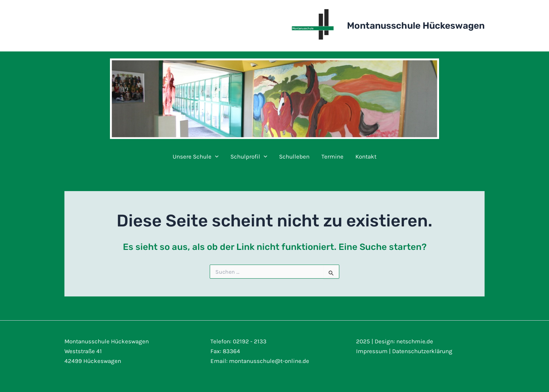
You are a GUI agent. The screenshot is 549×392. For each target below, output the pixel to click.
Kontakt (366, 156)
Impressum (372, 351)
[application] (215, 156)
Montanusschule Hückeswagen (416, 26)
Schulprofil (249, 156)
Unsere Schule (196, 156)
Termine (332, 156)
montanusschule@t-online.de (269, 361)
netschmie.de (415, 341)
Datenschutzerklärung (422, 351)
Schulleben (294, 156)
